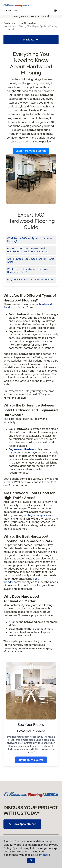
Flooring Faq (30, 23)
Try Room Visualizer (31, 760)
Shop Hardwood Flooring (31, 151)
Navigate (31, 40)
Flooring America (11, 23)
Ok (31, 860)
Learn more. (43, 855)
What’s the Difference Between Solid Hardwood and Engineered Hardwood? (28, 250)
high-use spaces (38, 515)
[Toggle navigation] (56, 11)
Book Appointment (22, 824)
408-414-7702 (10, 11)
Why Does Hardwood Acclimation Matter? (30, 280)
